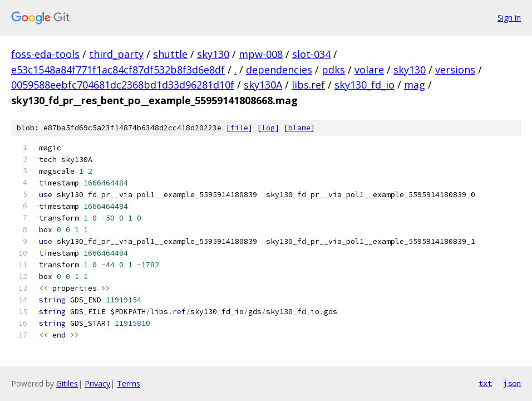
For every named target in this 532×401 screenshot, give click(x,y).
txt (485, 383)
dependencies (279, 70)
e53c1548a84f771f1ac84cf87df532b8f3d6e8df (118, 70)
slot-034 (311, 54)
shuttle (170, 54)
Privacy (97, 383)
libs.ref (308, 85)
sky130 (213, 54)
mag (415, 85)
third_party (116, 54)
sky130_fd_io (364, 85)
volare (369, 70)
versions (455, 70)
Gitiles (67, 383)
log (268, 128)
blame (299, 128)
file (239, 128)
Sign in (509, 18)
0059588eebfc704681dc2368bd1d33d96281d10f (123, 85)
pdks (333, 70)
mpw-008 (261, 54)
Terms (129, 383)
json (512, 383)
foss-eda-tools (45, 54)
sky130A (263, 85)
